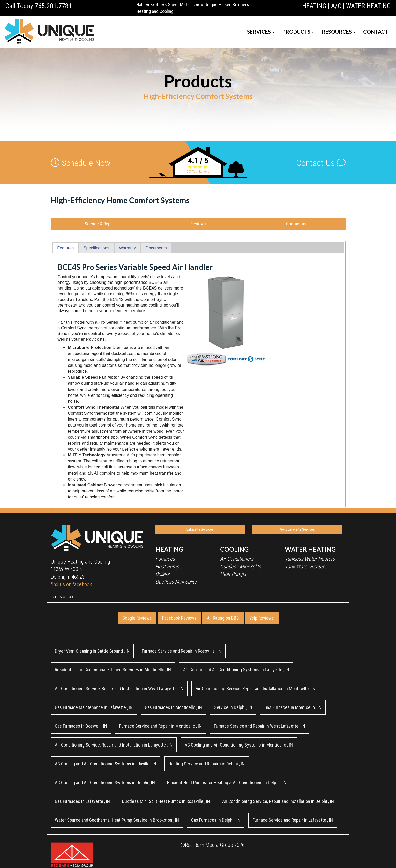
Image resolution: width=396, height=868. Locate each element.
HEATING (314, 6)
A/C (336, 6)
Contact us (296, 224)
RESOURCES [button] (339, 32)
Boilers (162, 574)
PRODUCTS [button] (298, 32)
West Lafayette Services (297, 529)
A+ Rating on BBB (223, 618)
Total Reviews (198, 172)
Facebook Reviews (179, 618)
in (92, 651)
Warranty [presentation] (127, 248)
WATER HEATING (368, 6)
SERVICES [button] (261, 32)
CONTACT (376, 32)
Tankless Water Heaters (310, 559)
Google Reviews (137, 618)
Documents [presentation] (156, 248)
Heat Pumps (168, 567)
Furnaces (165, 559)
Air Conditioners (237, 559)
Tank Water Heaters (306, 567)
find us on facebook (71, 584)
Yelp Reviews (262, 618)
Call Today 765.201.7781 (39, 6)
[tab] (65, 248)
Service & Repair (100, 224)
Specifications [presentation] (96, 248)
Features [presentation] (65, 248)
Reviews (198, 224)
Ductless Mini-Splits (176, 582)
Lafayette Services (200, 529)
